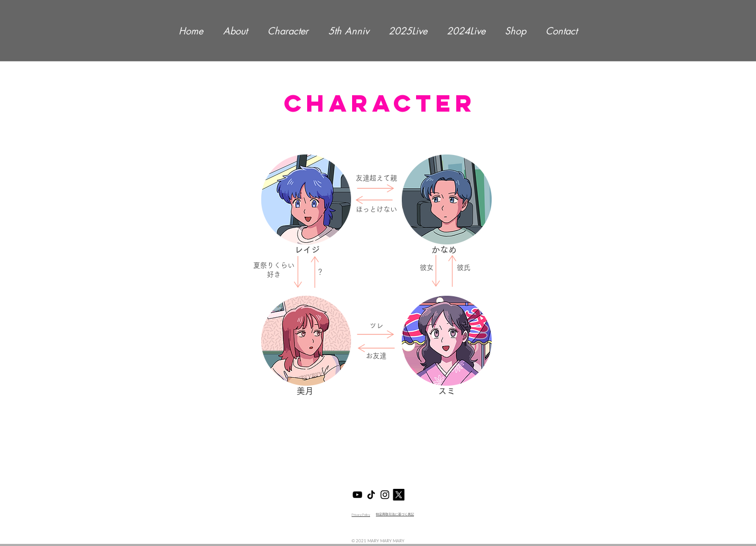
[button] (306, 199)
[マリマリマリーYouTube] (357, 495)
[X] (399, 495)
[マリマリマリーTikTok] (371, 495)
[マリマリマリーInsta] (385, 495)
